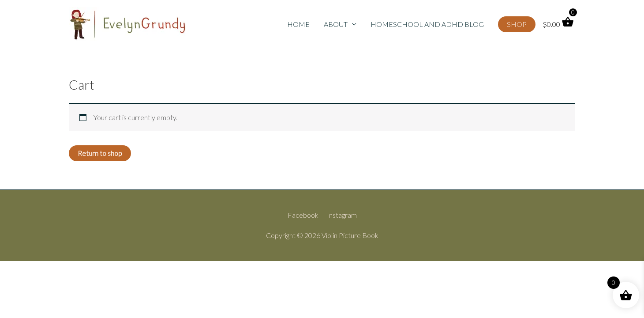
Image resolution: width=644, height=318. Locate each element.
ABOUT (336, 24)
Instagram (342, 215)
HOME (298, 24)
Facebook (303, 215)
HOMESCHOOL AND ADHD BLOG (427, 24)
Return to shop (100, 153)
